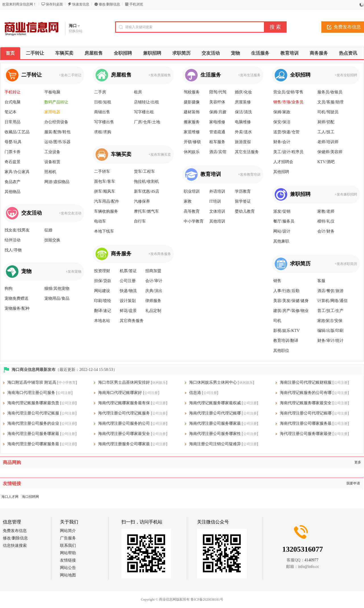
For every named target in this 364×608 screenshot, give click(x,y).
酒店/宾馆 (218, 152)
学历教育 (243, 191)
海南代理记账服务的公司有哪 (306, 393)
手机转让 (13, 92)
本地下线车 (104, 231)
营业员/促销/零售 (288, 92)
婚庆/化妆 (243, 92)
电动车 (100, 221)
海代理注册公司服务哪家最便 (306, 434)
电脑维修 (243, 122)
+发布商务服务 (160, 254)
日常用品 (13, 122)
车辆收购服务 (106, 211)
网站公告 (68, 568)
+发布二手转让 (70, 75)
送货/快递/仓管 (286, 132)
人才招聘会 (283, 162)
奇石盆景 (13, 162)
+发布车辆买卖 (160, 155)
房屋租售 (121, 75)
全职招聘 (300, 75)
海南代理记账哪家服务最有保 (124, 403)
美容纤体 (217, 102)
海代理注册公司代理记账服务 (124, 413)
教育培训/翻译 (286, 341)
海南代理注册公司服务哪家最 (215, 423)
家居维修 (192, 132)
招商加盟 (153, 271)
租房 (138, 92)
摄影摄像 (192, 102)
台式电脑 (13, 102)
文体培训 (217, 211)
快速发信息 (81, 4)
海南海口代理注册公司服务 (31, 393)
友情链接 (68, 560)
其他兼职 (281, 241)
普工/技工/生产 (330, 311)
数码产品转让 (56, 102)
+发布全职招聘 (346, 75)
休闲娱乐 (192, 152)
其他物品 (13, 192)
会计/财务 (326, 231)
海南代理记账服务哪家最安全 (306, 403)
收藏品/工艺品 (17, 132)
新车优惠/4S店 (147, 191)
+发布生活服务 (249, 75)
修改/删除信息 (109, 4)
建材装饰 (192, 112)
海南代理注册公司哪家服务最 (306, 423)
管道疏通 (217, 132)
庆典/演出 (154, 291)
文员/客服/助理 (330, 102)
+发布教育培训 (249, 174)
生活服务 (211, 75)
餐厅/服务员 (284, 221)
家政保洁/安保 (330, 321)
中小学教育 (194, 221)
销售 (277, 281)
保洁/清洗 (243, 112)
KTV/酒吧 (326, 162)
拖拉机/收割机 (146, 181)
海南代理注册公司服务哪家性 (215, 434)
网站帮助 (68, 553)
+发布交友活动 (70, 213)
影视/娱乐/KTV (287, 331)
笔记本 (11, 112)
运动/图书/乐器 (57, 142)
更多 (358, 462)
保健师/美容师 (330, 152)
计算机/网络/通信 (332, 301)
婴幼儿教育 (245, 211)
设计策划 (128, 301)
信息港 (195, 393)
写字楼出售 (104, 122)
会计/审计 (154, 281)
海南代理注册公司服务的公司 (124, 423)
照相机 (50, 172)
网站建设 (102, 291)
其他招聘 (281, 172)
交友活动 (32, 213)
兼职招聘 (300, 194)
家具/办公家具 (17, 172)
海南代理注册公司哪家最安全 (124, 434)
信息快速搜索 (15, 546)
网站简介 (68, 531)
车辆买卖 (121, 154)
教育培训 (211, 174)
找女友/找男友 (17, 230)
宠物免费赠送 (16, 298)
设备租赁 (52, 162)
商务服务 (121, 254)
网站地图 (68, 575)
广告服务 (68, 538)
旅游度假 (243, 142)
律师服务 (153, 301)
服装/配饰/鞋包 (57, 132)
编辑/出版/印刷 (330, 331)
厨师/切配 (326, 122)
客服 (321, 281)
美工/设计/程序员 (288, 152)
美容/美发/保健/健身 (291, 301)
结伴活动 (13, 240)
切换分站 (76, 31)
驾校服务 (192, 92)
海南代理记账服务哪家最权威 (215, 403)
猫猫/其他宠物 (57, 288)
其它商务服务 (132, 321)
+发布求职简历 (346, 264)
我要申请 (353, 483)
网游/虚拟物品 (57, 182)
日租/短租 (103, 102)
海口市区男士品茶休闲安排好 (124, 382)
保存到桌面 (54, 4)
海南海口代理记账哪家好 (120, 393)
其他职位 (281, 351)
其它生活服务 (247, 152)
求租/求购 (103, 132)
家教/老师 (326, 211)
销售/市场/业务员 (288, 102)
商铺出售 (102, 112)
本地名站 (102, 321)
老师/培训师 (328, 142)
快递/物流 (128, 291)
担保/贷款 (103, 281)
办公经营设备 (56, 122)
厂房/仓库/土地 (147, 122)
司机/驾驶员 (328, 112)
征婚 (48, 230)
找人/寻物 (13, 250)
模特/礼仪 (326, 221)
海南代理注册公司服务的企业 (33, 423)
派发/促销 (282, 211)
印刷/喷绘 (103, 301)
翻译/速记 (103, 311)
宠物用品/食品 (57, 298)
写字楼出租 (144, 112)
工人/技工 (326, 132)
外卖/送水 (243, 132)
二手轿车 (102, 171)
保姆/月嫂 (218, 112)
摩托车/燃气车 (146, 211)
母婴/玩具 (13, 142)
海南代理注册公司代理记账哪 (215, 413)
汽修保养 (142, 201)
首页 (10, 53)
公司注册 (128, 281)
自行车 (140, 221)
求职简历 (300, 264)
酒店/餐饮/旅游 (330, 291)
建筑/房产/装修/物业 (291, 311)
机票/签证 (128, 271)
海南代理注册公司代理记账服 (33, 413)
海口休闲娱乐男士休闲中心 (213, 382)
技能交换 (52, 240)
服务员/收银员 (330, 92)
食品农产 (13, 182)
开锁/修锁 (192, 142)
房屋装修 (243, 102)
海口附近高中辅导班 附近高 (32, 382)
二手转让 (32, 75)
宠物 (26, 271)
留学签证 (243, 201)
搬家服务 (192, 122)
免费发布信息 (15, 531)
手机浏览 (136, 4)
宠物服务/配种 (17, 308)
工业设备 (52, 152)
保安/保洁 (282, 122)
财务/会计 (282, 142)
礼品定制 (153, 311)
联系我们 (68, 546)
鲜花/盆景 (128, 311)
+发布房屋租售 (160, 75)
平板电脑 (52, 92)
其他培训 (217, 221)
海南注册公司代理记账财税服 (306, 382)
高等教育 (192, 211)
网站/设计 (282, 231)
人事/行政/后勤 (286, 291)
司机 (277, 321)
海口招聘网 (30, 497)
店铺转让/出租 (146, 102)
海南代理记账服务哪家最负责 (33, 403)
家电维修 (217, 122)
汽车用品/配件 (107, 201)
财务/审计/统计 (330, 341)
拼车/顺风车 (105, 191)
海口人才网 (10, 497)
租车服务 (217, 142)
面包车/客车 (105, 181)
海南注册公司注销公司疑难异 (215, 444)
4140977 (312, 560)
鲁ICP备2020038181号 (207, 599)
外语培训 (217, 191)
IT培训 (215, 201)
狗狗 (9, 288)
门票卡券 (13, 152)
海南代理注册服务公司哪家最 (124, 444)
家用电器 (52, 112)
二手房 (100, 92)
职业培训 (192, 191)
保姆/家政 (282, 112)
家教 (188, 201)
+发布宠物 (74, 272)
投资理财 (102, 271)
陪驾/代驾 (218, 92)
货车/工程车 (144, 171)
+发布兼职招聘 (346, 194)
